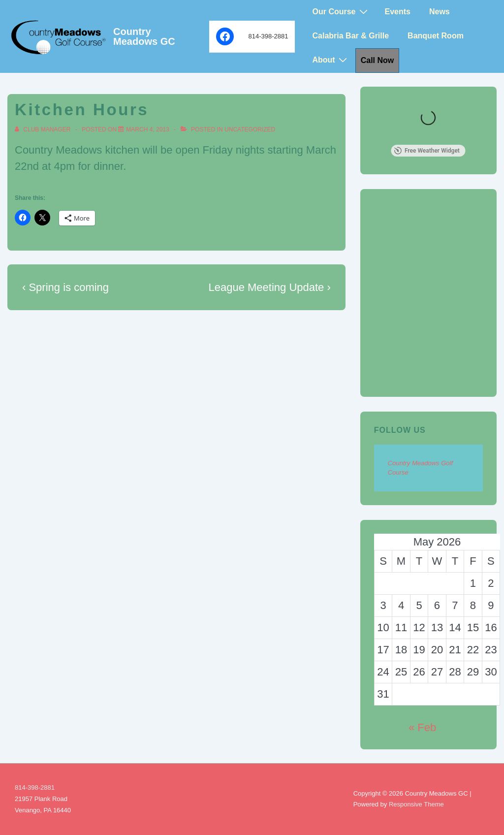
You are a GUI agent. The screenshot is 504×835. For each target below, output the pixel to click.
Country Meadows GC (144, 36)
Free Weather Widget (427, 151)
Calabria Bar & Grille (350, 36)
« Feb (422, 727)
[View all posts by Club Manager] (44, 129)
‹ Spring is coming (65, 287)
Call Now (378, 60)
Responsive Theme (416, 804)
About (331, 60)
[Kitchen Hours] (147, 129)
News (440, 12)
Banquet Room (436, 36)
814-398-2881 (35, 787)
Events (398, 12)
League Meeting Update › (270, 287)
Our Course (341, 12)
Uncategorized (250, 129)
